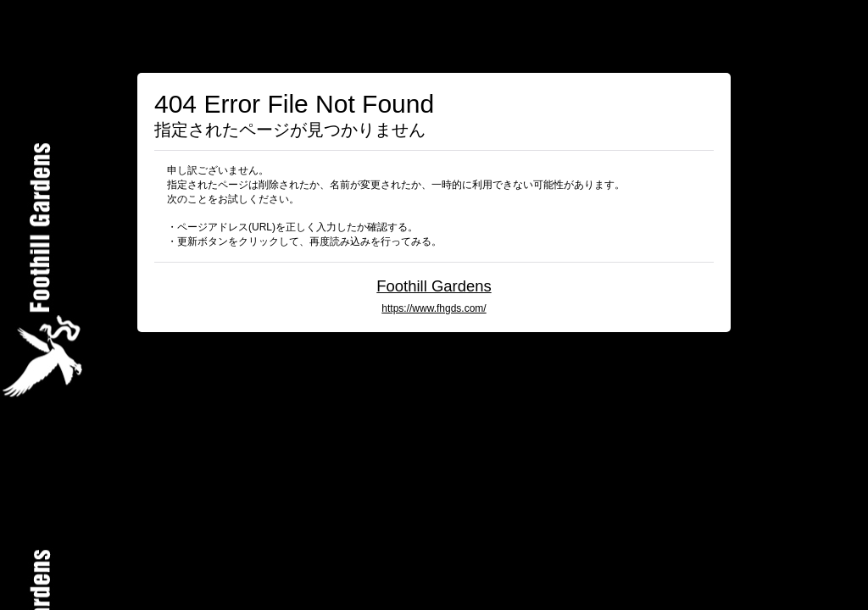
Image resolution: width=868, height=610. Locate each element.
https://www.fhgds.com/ (434, 308)
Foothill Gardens (434, 286)
